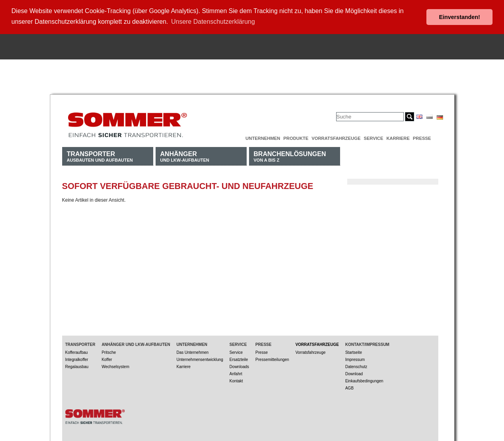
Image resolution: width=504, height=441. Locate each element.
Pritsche (109, 351)
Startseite (354, 351)
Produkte (296, 137)
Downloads (239, 365)
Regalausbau (77, 365)
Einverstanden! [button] (460, 17)
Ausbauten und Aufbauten (100, 155)
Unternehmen (263, 137)
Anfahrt (236, 372)
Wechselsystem (116, 365)
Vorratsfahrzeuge (336, 137)
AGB (349, 387)
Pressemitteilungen (272, 358)
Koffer (107, 358)
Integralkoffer (77, 358)
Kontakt (236, 379)
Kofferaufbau (77, 351)
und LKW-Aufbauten (185, 155)
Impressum (355, 358)
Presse (422, 137)
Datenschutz (356, 365)
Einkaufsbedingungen (364, 379)
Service (374, 137)
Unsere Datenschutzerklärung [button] (213, 22)
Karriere (398, 137)
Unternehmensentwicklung (200, 358)
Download (354, 372)
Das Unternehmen (193, 351)
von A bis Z (290, 155)
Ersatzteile (239, 358)
